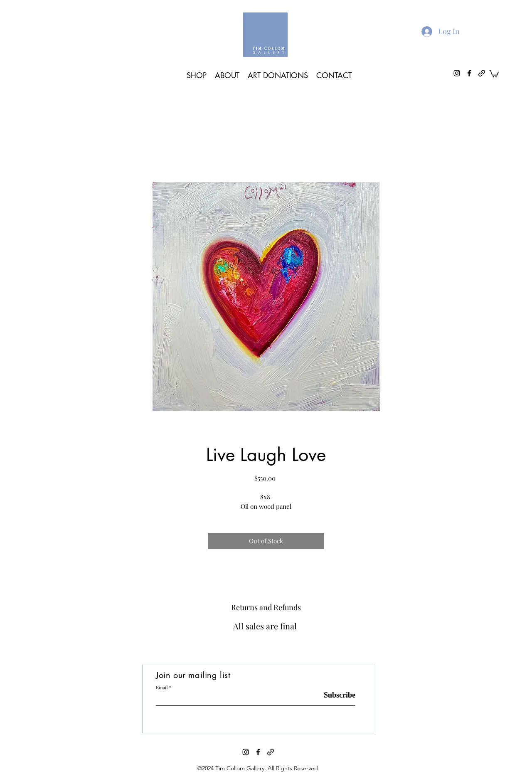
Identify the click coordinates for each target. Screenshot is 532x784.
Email (162, 688)
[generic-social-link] (482, 73)
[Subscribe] (334, 695)
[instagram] (457, 73)
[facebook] (469, 73)
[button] (494, 73)
